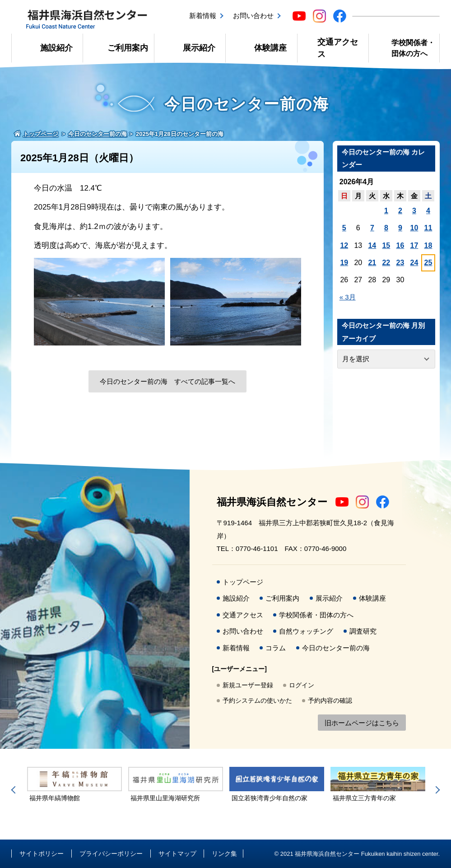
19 (344, 263)
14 (372, 245)
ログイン (302, 685)
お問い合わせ (253, 16)
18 (428, 245)
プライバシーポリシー (111, 854)
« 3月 (348, 297)
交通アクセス (338, 48)
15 (386, 245)
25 (428, 263)
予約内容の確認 (330, 700)
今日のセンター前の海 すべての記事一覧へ (167, 381)
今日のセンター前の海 (336, 648)
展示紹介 (199, 48)
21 (372, 263)
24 (414, 263)
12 (344, 245)
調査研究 (363, 631)
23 (400, 263)
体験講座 (270, 48)
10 (414, 228)
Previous (15, 790)
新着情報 (203, 16)
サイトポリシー (42, 854)
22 (386, 263)
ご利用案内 (128, 48)
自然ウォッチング (306, 631)
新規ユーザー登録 (248, 685)
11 (428, 228)
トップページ (243, 582)
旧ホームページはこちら (362, 723)
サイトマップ (177, 854)
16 (400, 245)
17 (414, 245)
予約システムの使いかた (257, 700)
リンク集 (224, 854)
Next (436, 790)
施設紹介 (56, 48)
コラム (276, 648)
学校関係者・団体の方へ (413, 48)
